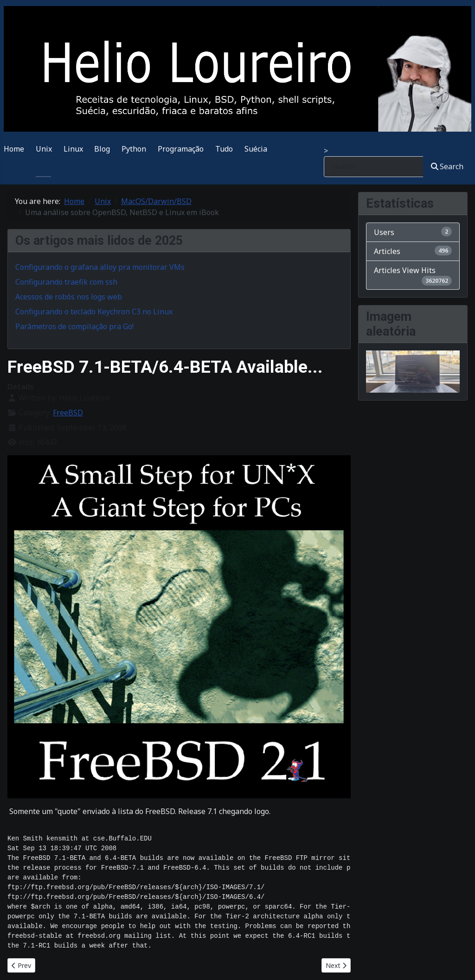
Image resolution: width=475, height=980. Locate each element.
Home (14, 149)
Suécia (256, 149)
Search (447, 166)
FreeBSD (68, 413)
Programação (181, 149)
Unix (44, 149)
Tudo (224, 149)
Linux (73, 149)
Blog (102, 149)
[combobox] (374, 167)
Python (134, 149)
